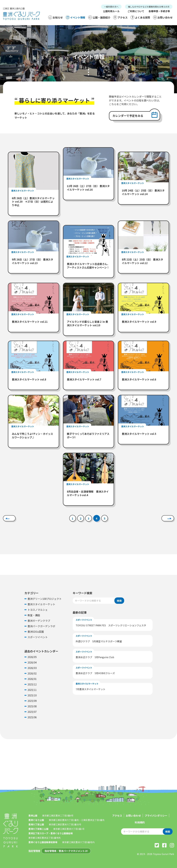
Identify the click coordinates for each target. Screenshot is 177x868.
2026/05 (32, 657)
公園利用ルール (111, 11)
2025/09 (32, 701)
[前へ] (9, 518)
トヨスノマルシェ (38, 610)
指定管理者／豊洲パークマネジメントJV (66, 851)
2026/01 (32, 679)
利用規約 (140, 822)
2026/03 (32, 668)
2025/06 (32, 717)
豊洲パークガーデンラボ (41, 626)
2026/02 (32, 673)
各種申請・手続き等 (159, 11)
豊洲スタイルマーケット (41, 604)
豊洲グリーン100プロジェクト (45, 599)
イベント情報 (75, 17)
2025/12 (32, 684)
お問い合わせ (163, 17)
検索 (119, 601)
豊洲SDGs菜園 (36, 632)
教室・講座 (34, 615)
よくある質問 (140, 17)
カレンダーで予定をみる (128, 116)
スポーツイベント (38, 637)
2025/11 (32, 690)
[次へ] (168, 518)
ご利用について (136, 11)
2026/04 (32, 662)
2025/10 (32, 695)
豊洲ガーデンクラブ (39, 621)
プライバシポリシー (156, 815)
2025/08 (32, 706)
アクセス (120, 17)
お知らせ (55, 17)
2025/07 (32, 712)
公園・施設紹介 (99, 17)
